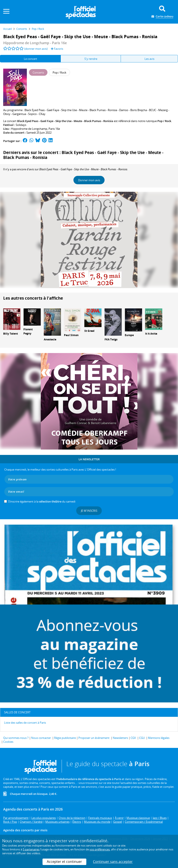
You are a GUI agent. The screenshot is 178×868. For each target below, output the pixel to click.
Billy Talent (11, 334)
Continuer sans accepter (113, 862)
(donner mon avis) (36, 49)
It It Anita (151, 334)
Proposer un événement (94, 738)
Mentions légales (159, 738)
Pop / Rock (164, 121)
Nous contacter (41, 738)
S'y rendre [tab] (91, 59)
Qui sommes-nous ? (16, 738)
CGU (142, 738)
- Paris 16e (35, 43)
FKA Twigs (111, 339)
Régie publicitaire (65, 738)
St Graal (89, 331)
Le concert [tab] (30, 59)
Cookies (8, 742)
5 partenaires (31, 849)
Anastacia (50, 339)
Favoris (57, 49)
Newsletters (120, 738)
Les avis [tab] (149, 59)
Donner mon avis (89, 180)
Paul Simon (71, 335)
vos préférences (100, 849)
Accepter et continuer (64, 862)
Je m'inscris (89, 511)
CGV (133, 738)
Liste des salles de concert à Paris (25, 723)
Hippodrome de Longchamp (29, 129)
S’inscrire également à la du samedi (42, 501)
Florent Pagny (28, 331)
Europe (129, 335)
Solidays (21, 125)
